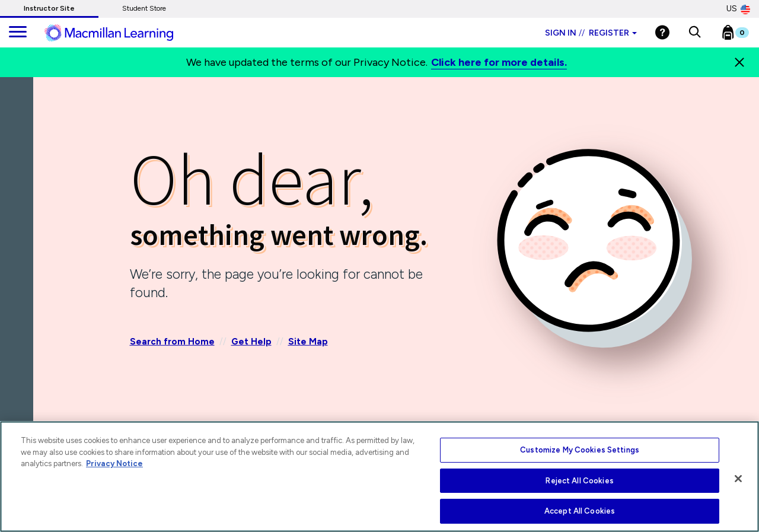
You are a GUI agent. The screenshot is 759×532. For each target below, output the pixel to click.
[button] (695, 33)
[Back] (20, 148)
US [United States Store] (738, 9)
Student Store (144, 8)
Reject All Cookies (579, 481)
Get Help (251, 342)
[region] (379, 477)
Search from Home (172, 342)
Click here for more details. (499, 62)
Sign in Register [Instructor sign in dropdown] (591, 33)
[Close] (739, 62)
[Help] (662, 32)
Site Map (308, 342)
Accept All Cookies (580, 511)
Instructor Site (49, 8)
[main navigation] (18, 33)
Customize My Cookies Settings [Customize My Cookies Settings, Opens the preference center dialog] (580, 450)
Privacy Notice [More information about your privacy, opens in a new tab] (114, 463)
